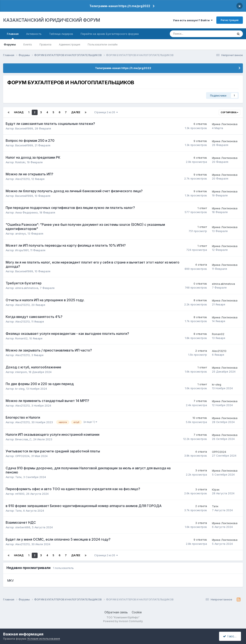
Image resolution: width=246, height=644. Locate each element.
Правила (45, 44)
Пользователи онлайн (103, 44)
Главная (13, 36)
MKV (11, 581)
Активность (34, 34)
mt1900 (20, 494)
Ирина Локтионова (225, 124)
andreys (21, 233)
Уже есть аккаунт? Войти (193, 20)
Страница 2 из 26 (106, 112)
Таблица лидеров (61, 34)
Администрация (70, 44)
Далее (76, 112)
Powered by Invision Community (123, 621)
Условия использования (44, 639)
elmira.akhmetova (27, 288)
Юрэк (216, 490)
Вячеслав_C (23, 439)
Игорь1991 (22, 250)
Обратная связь (116, 612)
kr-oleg (20, 389)
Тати (18, 477)
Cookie (137, 612)
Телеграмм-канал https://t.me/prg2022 (120, 6)
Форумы (10, 44)
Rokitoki (20, 162)
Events (28, 44)
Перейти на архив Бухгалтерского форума (110, 34)
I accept (231, 636)
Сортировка (230, 112)
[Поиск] (188, 34)
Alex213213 (22, 179)
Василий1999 (24, 128)
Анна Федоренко (27, 212)
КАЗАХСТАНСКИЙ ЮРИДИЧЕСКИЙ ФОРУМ (52, 20)
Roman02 (21, 338)
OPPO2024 (22, 456)
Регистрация (230, 20)
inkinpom (21, 372)
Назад (19, 112)
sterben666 (23, 527)
